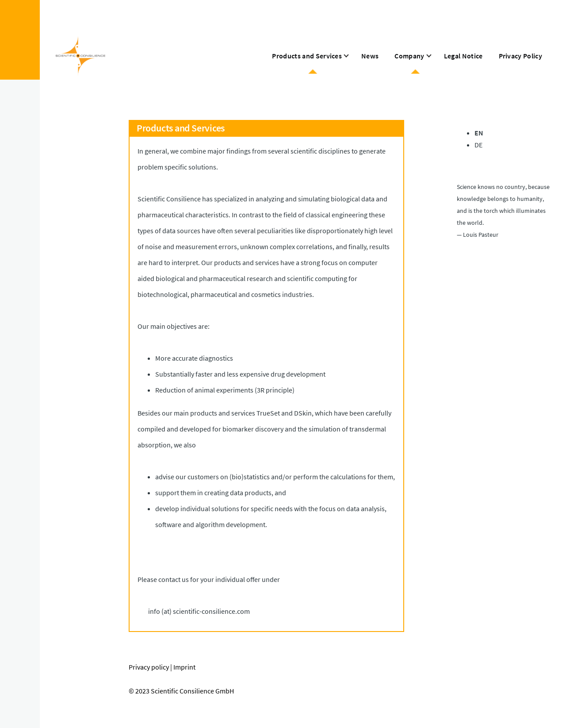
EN (479, 133)
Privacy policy (149, 667)
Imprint (184, 667)
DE (478, 145)
